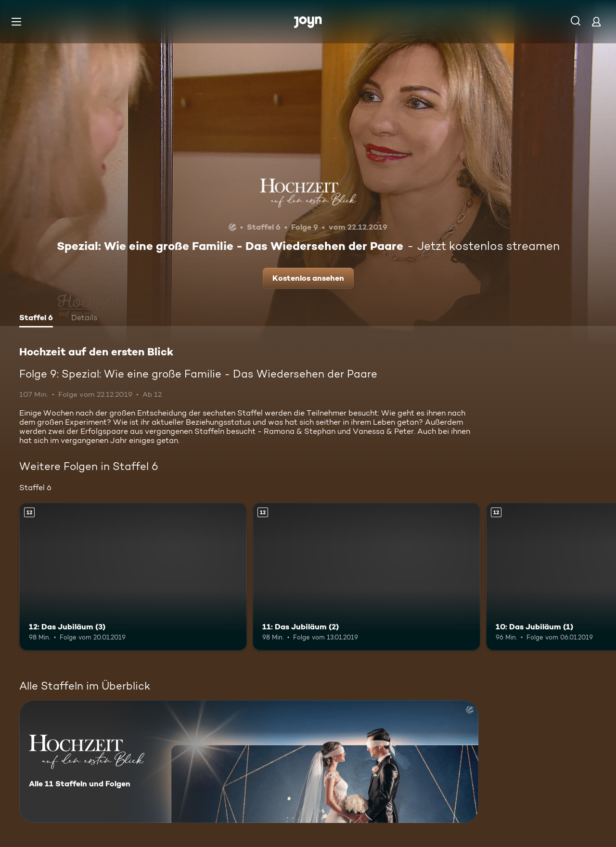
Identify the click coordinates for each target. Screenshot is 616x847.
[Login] (596, 21)
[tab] (36, 319)
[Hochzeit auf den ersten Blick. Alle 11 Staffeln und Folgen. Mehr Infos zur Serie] (249, 762)
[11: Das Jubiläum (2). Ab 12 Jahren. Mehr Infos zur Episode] (366, 577)
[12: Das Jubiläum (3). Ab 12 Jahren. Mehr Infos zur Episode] (133, 577)
